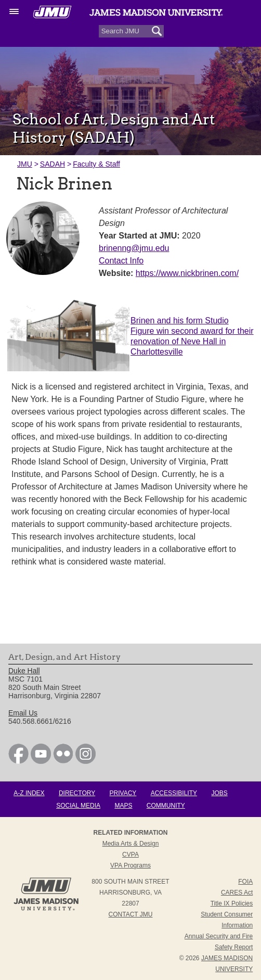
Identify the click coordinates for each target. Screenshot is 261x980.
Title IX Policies (232, 903)
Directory (77, 793)
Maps (123, 806)
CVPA (130, 855)
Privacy (123, 793)
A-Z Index (29, 793)
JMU (25, 164)
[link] (18, 761)
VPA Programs (130, 865)
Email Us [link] (23, 713)
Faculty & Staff (96, 164)
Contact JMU (131, 914)
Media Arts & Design (131, 844)
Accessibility (174, 793)
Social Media (78, 806)
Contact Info (121, 261)
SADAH (53, 164)
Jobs (219, 793)
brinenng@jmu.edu (134, 248)
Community (166, 806)
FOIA (245, 882)
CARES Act (237, 893)
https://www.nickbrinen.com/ (187, 273)
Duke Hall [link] (24, 671)
